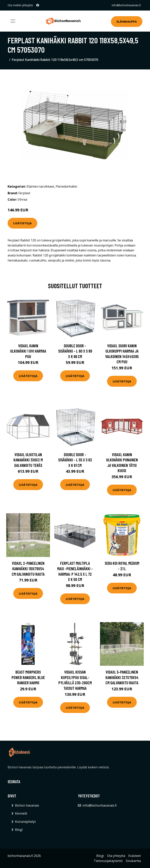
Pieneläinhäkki (66, 186)
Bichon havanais (27, 805)
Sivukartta (133, 861)
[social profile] (38, 5)
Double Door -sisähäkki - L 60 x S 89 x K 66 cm (75, 351)
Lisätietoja (22, 223)
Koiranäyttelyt (25, 822)
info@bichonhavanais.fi (126, 5)
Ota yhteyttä (116, 856)
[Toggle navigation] (13, 21)
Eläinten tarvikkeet (40, 186)
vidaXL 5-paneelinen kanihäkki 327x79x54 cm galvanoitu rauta (122, 677)
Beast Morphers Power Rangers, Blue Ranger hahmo (28, 677)
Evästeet (135, 856)
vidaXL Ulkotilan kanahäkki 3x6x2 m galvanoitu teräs (28, 460)
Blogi (19, 830)
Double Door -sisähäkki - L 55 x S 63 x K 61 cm (75, 460)
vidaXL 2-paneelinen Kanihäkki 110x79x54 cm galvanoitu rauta (28, 568)
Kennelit (21, 813)
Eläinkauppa (127, 21)
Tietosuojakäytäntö (108, 861)
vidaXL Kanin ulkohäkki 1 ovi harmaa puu (28, 351)
